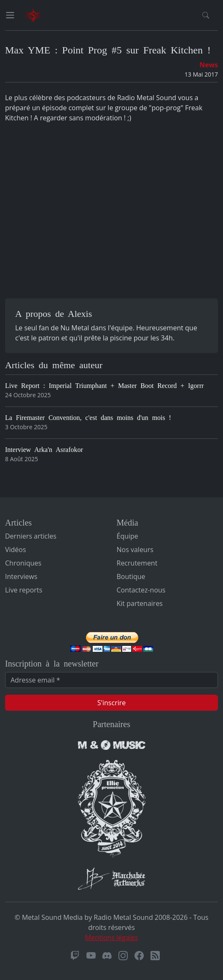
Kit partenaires (140, 603)
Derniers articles (31, 536)
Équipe (128, 536)
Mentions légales (111, 938)
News (209, 65)
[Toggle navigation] (10, 15)
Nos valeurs (135, 550)
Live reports (24, 590)
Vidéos (16, 550)
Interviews (21, 576)
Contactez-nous (141, 590)
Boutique (131, 576)
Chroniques (23, 563)
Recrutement (137, 563)
